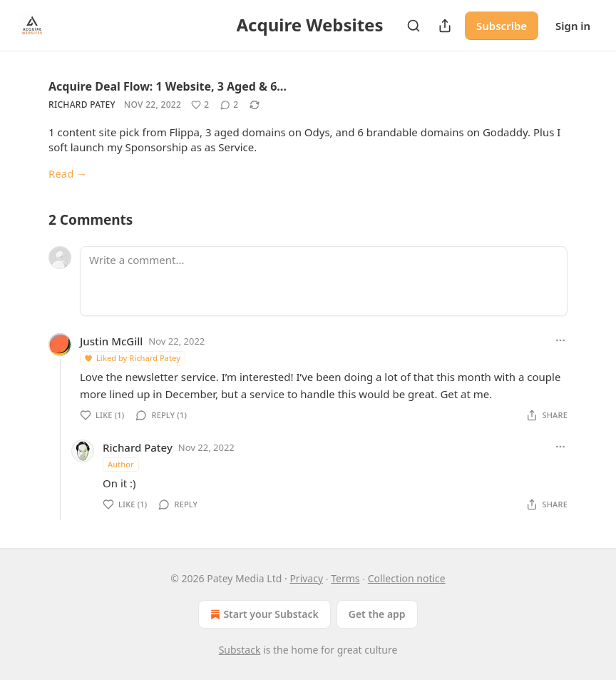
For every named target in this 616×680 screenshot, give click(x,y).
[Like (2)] (200, 105)
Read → (68, 173)
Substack (240, 650)
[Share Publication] (445, 26)
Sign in (573, 26)
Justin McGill (111, 341)
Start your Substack (263, 614)
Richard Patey (82, 105)
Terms (345, 578)
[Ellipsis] (560, 340)
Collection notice (407, 578)
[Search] (414, 26)
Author (121, 464)
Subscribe (502, 26)
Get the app (377, 614)
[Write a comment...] (324, 281)
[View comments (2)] (229, 105)
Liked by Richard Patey (132, 358)
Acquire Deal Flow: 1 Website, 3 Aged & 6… (168, 86)
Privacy (306, 578)
